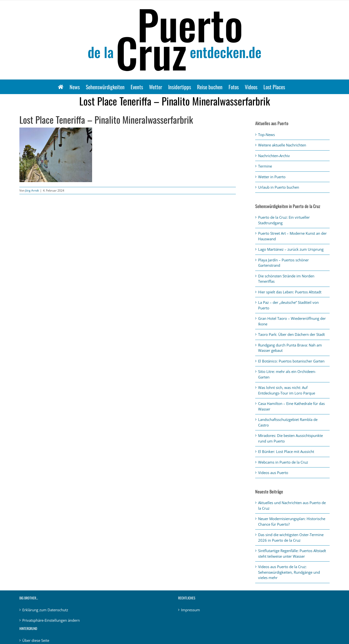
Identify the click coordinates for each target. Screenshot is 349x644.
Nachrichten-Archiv (274, 156)
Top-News (266, 135)
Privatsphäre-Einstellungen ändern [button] (51, 620)
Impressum (190, 610)
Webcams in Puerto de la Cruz (283, 462)
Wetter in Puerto (272, 177)
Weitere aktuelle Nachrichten (282, 145)
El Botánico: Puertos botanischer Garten (291, 361)
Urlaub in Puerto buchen (279, 187)
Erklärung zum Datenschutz (45, 610)
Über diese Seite (36, 640)
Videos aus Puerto (273, 473)
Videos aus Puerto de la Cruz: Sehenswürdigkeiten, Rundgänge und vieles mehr (289, 572)
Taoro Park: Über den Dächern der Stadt (291, 334)
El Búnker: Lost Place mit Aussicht (286, 451)
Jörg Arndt (32, 190)
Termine (265, 166)
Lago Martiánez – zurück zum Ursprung (291, 249)
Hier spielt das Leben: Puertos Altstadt (290, 292)
